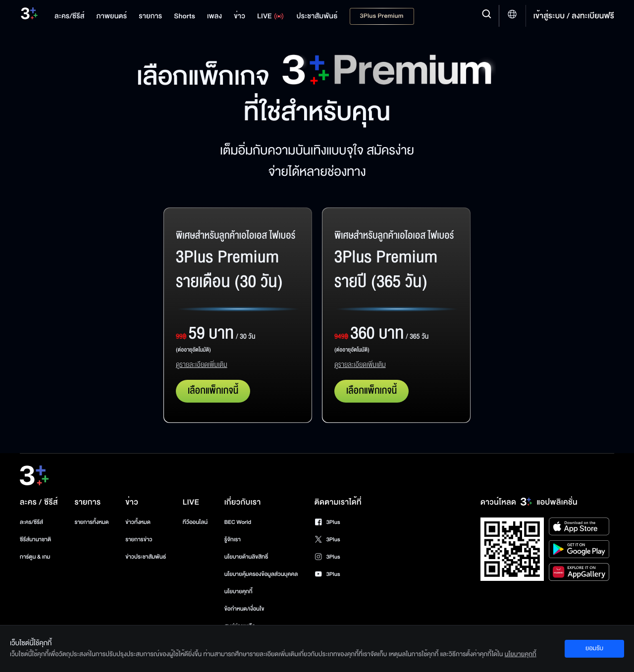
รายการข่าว (139, 540)
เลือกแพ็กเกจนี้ (213, 391)
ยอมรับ (594, 648)
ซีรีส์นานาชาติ (35, 540)
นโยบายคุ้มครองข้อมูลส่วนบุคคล (261, 574)
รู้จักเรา (233, 540)
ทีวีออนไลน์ (195, 522)
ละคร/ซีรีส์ (31, 522)
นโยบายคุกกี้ (238, 592)
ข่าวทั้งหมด (138, 522)
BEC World (238, 522)
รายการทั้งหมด (91, 522)
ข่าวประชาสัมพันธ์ (146, 557)
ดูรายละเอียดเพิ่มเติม (202, 365)
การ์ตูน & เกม (35, 557)
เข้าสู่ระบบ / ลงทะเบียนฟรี (574, 16)
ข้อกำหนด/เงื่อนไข (244, 609)
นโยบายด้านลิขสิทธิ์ (246, 557)
